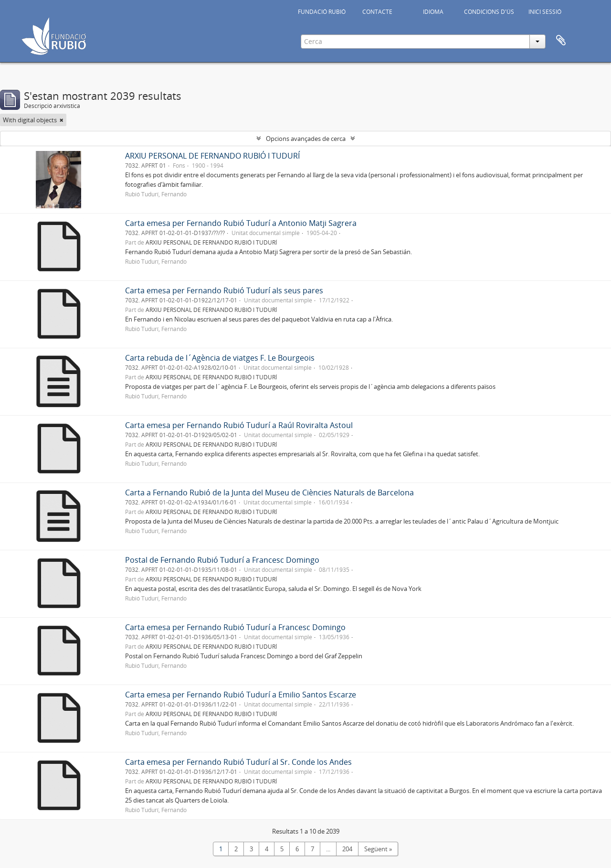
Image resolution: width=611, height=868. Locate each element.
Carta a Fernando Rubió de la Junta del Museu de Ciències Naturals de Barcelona (269, 493)
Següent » (378, 849)
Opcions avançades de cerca (306, 139)
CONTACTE (377, 12)
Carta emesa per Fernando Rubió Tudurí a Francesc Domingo (235, 627)
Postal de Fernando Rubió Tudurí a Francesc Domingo (222, 560)
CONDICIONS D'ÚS (489, 12)
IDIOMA (433, 12)
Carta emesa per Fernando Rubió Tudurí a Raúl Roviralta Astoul (239, 425)
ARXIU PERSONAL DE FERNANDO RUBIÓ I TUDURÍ (212, 156)
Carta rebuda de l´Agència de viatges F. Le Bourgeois (220, 358)
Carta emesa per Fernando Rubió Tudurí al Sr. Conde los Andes (238, 762)
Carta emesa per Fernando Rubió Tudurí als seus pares (224, 290)
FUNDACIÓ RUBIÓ (322, 12)
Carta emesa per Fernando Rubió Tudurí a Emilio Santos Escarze (241, 695)
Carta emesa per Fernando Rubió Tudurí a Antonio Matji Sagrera (241, 223)
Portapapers (561, 41)
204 (347, 849)
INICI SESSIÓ (545, 12)
